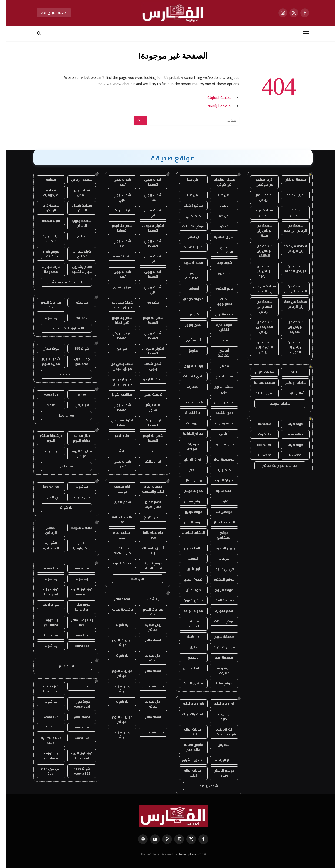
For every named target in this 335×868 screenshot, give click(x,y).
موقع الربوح (219, 590)
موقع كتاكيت (219, 647)
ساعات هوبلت (274, 404)
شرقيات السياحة (188, 446)
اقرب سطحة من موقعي (259, 182)
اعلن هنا (188, 180)
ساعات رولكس (290, 383)
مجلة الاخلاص (188, 668)
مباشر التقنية (188, 434)
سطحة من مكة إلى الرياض (290, 248)
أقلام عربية (219, 491)
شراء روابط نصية (219, 716)
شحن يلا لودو (147, 379)
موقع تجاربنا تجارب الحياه (147, 566)
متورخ (188, 351)
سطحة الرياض (290, 180)
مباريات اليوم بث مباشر (274, 466)
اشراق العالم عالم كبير (188, 747)
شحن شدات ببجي (147, 366)
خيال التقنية (188, 247)
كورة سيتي (45, 348)
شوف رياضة (203, 786)
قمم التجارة (219, 611)
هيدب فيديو (188, 402)
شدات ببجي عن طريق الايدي (116, 305)
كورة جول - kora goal (45, 592)
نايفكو (188, 658)
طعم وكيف (219, 423)
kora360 (259, 424)
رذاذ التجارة (188, 413)
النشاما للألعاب (188, 533)
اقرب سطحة (290, 195)
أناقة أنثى (188, 340)
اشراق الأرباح (188, 459)
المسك (188, 558)
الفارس (219, 501)
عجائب (219, 340)
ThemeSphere (181, 854)
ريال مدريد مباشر (147, 627)
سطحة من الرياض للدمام (290, 269)
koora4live (290, 434)
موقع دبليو (188, 512)
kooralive (45, 635)
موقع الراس (188, 522)
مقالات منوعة (76, 528)
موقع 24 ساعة (188, 226)
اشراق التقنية (219, 237)
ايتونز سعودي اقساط (147, 228)
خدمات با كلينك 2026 (117, 550)
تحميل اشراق (219, 402)
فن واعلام (61, 666)
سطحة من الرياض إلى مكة (259, 230)
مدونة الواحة (188, 611)
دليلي (219, 205)
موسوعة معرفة (219, 670)
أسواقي (188, 288)
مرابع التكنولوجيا (219, 250)
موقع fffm (219, 683)
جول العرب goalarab (76, 361)
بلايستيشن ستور (147, 407)
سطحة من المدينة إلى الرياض (259, 327)
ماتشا (116, 451)
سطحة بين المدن (76, 192)
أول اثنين (188, 569)
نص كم (219, 216)
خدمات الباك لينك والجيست (147, 489)
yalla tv (76, 318)
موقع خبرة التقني (219, 327)
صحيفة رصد (219, 658)
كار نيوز (188, 314)
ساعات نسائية (259, 383)
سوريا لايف (45, 604)
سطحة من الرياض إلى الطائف (259, 251)
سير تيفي (76, 405)
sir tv (45, 405)
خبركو (219, 226)
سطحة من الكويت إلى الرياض (259, 347)
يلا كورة (61, 507)
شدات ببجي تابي (116, 197)
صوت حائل (188, 590)
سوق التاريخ (147, 517)
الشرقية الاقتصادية (188, 275)
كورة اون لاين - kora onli (76, 592)
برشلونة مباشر (117, 609)
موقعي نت (219, 512)
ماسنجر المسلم (188, 624)
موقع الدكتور (219, 579)
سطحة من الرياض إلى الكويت (290, 347)
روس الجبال (188, 480)
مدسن (219, 366)
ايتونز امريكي (116, 210)
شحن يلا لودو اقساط (117, 228)
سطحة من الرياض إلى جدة (290, 228)
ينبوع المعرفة (219, 548)
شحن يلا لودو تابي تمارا (117, 320)
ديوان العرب (219, 480)
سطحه (45, 180)
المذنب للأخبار (219, 522)
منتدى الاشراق (188, 760)
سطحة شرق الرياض (290, 213)
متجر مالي (188, 216)
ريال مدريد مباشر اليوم (76, 438)
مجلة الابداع (219, 376)
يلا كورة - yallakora (45, 622)
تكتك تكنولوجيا (219, 301)
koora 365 (76, 646)
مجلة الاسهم (188, 263)
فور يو (116, 348)
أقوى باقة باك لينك (147, 550)
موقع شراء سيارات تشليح (45, 254)
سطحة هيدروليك (45, 192)
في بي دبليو (219, 569)
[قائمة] (301, 33)
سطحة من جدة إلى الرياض (290, 304)
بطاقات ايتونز (116, 394)
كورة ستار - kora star (76, 607)
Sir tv (76, 394)
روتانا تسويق (188, 366)
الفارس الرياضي (45, 530)
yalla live (61, 466)
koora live (259, 445)
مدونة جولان (188, 491)
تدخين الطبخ (188, 579)
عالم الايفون (219, 288)
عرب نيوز (219, 273)
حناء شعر (116, 436)
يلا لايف (76, 302)
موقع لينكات (219, 621)
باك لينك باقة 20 (116, 520)
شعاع (188, 470)
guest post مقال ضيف (147, 504)
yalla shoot (116, 599)
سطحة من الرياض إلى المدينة (290, 327)
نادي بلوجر (188, 325)
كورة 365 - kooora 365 (76, 771)
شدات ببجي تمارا (116, 182)
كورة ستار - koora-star (45, 689)
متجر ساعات (259, 393)
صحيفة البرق (219, 600)
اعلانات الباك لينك (188, 732)
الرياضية (132, 579)
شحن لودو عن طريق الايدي (117, 382)
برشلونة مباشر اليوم (45, 438)
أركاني (219, 434)
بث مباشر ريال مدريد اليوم (45, 361)
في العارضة (45, 497)
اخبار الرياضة (219, 760)
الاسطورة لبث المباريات (61, 328)
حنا (147, 451)
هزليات (219, 558)
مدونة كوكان (188, 299)
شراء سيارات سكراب (45, 239)
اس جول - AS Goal (45, 771)
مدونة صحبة (219, 444)
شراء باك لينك (219, 704)
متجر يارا (219, 470)
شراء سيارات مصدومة (45, 269)
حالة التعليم (188, 548)
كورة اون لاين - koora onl (76, 756)
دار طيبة (188, 637)
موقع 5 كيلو (188, 205)
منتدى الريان (188, 683)
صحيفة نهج (219, 314)
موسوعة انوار (219, 459)
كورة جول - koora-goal (76, 704)
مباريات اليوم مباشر (147, 612)
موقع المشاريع (219, 535)
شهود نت (188, 423)
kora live (76, 635)
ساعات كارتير (259, 372)
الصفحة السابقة (214, 97)
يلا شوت (259, 434)
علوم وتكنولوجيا (76, 546)
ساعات (290, 372)
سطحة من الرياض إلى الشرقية (259, 271)
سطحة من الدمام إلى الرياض (259, 307)
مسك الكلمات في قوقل (219, 182)
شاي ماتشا (147, 461)
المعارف (188, 387)
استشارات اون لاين (219, 389)
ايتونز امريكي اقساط (116, 336)
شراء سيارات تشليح (76, 254)
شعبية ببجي (147, 394)
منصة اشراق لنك (48, 13)
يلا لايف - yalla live (76, 622)
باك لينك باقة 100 (147, 535)
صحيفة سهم (219, 637)
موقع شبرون (188, 600)
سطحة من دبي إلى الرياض (259, 289)
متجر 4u (147, 302)
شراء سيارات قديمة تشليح (61, 282)
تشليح (76, 236)
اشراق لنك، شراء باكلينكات (219, 732)
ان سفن (188, 237)
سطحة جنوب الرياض (76, 223)
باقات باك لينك (188, 714)
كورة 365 (76, 348)
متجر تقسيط (116, 256)
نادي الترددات (188, 376)
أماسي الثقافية (219, 353)
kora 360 (259, 455)
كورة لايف (290, 424)
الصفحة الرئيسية (215, 106)
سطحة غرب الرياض (259, 213)
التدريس (219, 745)
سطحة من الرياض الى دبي (290, 289)
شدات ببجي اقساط (147, 182)
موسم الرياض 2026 (219, 773)
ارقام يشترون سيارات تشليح (76, 269)
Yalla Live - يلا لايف (45, 740)
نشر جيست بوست (116, 489)
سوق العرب (116, 502)
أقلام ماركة (290, 393)
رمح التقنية (219, 413)
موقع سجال (188, 501)
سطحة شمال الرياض (259, 197)
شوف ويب (219, 263)
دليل (188, 647)
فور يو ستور (116, 287)
